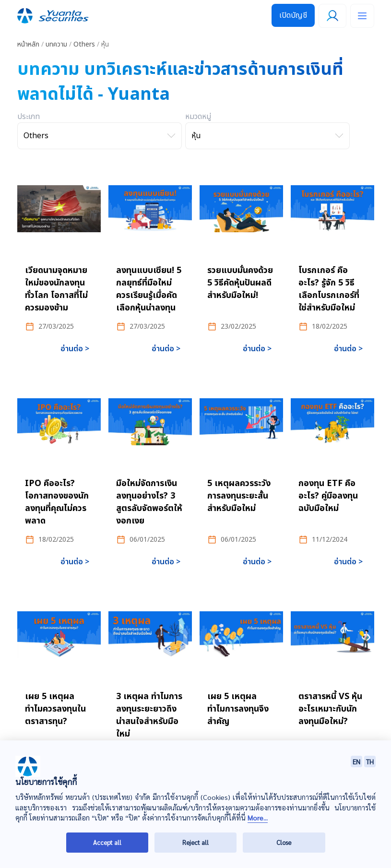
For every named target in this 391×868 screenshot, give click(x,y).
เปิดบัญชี (293, 15)
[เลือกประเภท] (100, 136)
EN (356, 761)
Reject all (195, 842)
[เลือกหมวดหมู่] (267, 136)
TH (370, 761)
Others (84, 44)
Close (284, 842)
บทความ (56, 44)
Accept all (107, 842)
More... (258, 818)
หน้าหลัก (28, 44)
